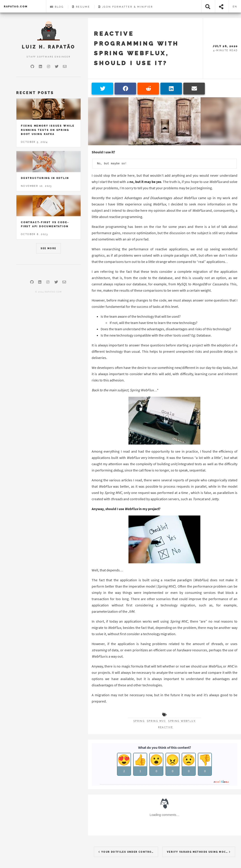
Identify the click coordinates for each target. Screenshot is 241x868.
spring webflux (182, 721)
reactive (166, 727)
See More (48, 248)
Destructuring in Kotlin (45, 178)
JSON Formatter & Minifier (126, 7)
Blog (57, 7)
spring (139, 721)
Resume (81, 7)
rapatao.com (16, 7)
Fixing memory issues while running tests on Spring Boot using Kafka (48, 130)
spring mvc (157, 721)
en (235, 7)
